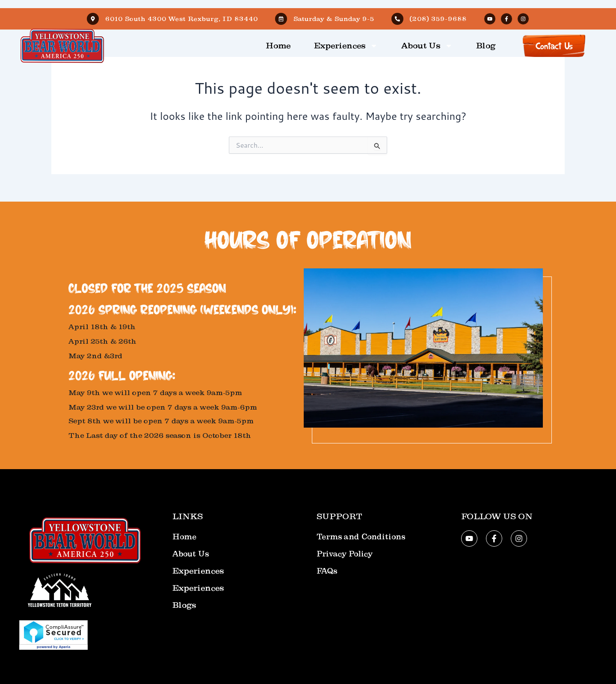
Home (278, 46)
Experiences (346, 46)
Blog (486, 46)
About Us (427, 46)
